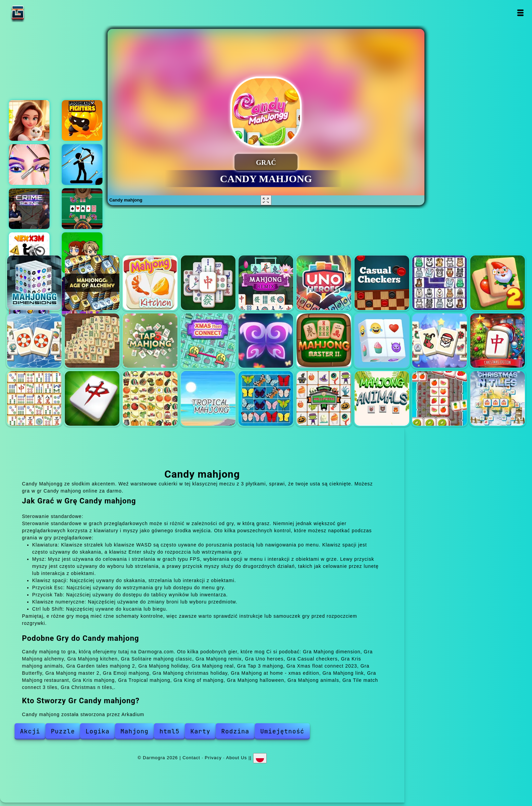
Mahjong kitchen (150, 283)
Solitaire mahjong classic (208, 283)
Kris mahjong (150, 398)
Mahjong (135, 731)
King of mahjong (266, 398)
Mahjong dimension (34, 283)
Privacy (213, 757)
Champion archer (82, 165)
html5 (169, 731)
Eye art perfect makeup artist (29, 165)
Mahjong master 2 (324, 341)
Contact (191, 757)
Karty (200, 731)
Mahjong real (92, 341)
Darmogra (39, 13)
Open (520, 13)
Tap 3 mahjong (150, 341)
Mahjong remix (266, 283)
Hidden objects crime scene (29, 209)
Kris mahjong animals (440, 283)
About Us (236, 757)
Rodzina (235, 731)
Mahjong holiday (34, 341)
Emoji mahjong (382, 341)
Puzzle (63, 731)
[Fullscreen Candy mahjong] (266, 200)
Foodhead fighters (82, 120)
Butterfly (266, 341)
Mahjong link (34, 398)
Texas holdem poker (82, 209)
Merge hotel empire (29, 120)
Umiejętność (282, 731)
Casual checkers (382, 283)
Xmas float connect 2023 (208, 341)
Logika (98, 731)
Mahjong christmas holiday (440, 341)
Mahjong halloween (324, 398)
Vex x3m (29, 253)
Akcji (30, 731)
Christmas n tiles (498, 398)
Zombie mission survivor (82, 253)
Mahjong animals (382, 398)
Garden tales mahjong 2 (498, 283)
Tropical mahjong (208, 398)
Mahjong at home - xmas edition (498, 341)
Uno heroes (324, 283)
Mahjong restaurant (92, 398)
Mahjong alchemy (92, 283)
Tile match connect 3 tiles (440, 398)
